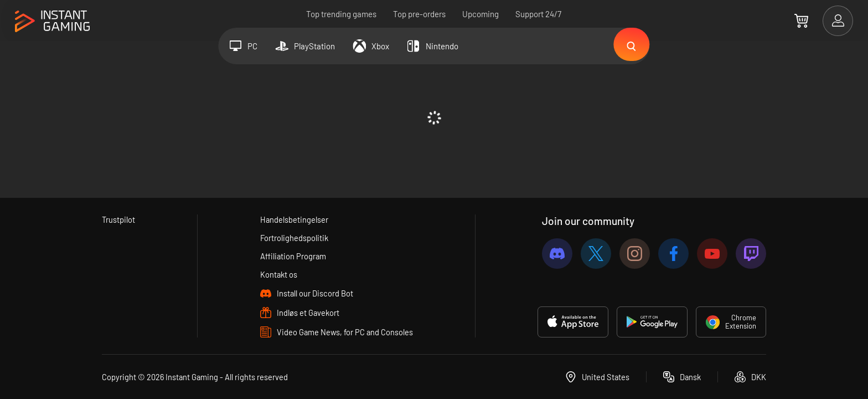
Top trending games (342, 14)
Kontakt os (279, 274)
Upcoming (481, 14)
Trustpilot (119, 219)
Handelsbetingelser (294, 219)
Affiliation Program (293, 256)
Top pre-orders (420, 14)
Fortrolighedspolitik (294, 238)
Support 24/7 (539, 14)
